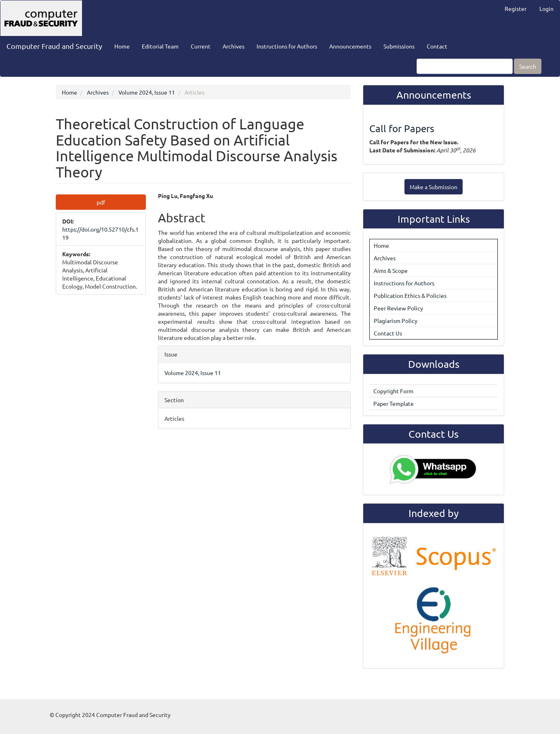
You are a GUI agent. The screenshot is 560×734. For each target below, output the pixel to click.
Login (546, 8)
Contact (437, 46)
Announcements (350, 46)
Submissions (399, 46)
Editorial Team (160, 46)
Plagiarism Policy (396, 321)
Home (122, 46)
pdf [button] (101, 202)
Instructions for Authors (287, 46)
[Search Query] (465, 66)
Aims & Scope (391, 270)
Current (201, 46)
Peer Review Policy (398, 308)
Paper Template (394, 403)
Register (516, 8)
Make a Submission (434, 187)
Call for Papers (402, 128)
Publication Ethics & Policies (410, 295)
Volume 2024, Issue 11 (147, 92)
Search (528, 66)
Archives (234, 46)
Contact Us (388, 333)
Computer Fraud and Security (54, 46)
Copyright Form (393, 391)
